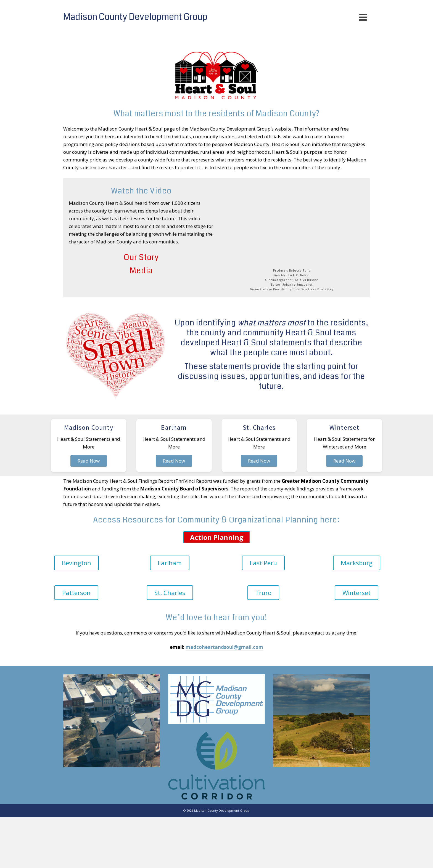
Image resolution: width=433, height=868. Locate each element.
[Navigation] (363, 17)
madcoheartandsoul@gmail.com (224, 647)
